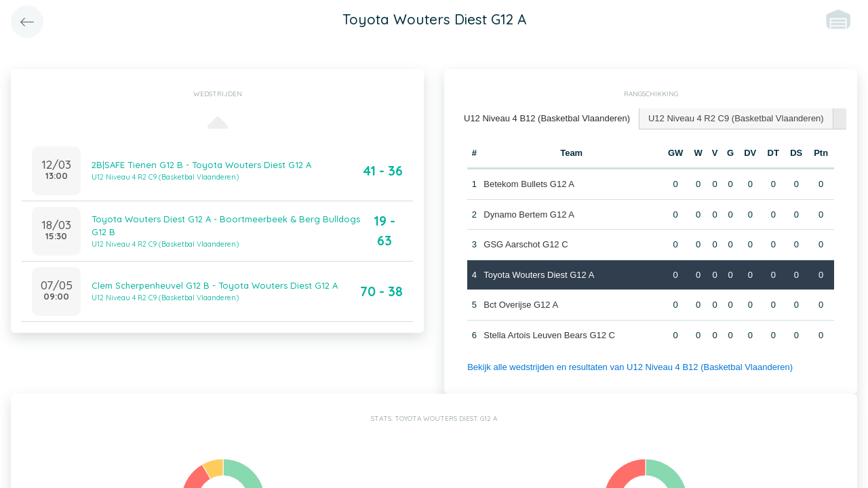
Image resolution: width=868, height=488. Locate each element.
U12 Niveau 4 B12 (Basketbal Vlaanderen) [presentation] (547, 118)
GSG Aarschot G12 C (526, 244)
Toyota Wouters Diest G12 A (539, 275)
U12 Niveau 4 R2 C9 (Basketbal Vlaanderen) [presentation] (736, 118)
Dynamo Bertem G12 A (529, 215)
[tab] (547, 119)
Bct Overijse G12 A (521, 305)
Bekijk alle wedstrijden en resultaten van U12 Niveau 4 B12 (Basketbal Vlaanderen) (630, 367)
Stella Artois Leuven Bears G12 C (549, 335)
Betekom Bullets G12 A (529, 184)
